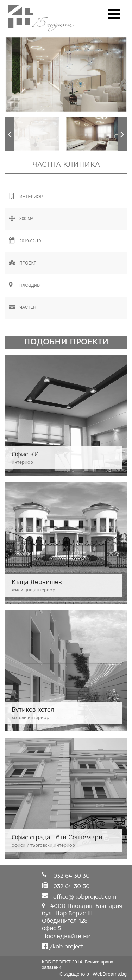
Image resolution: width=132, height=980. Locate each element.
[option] (66, 74)
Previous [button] (10, 134)
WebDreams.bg (110, 974)
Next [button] (122, 134)
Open (114, 14)
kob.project (67, 946)
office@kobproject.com (85, 897)
